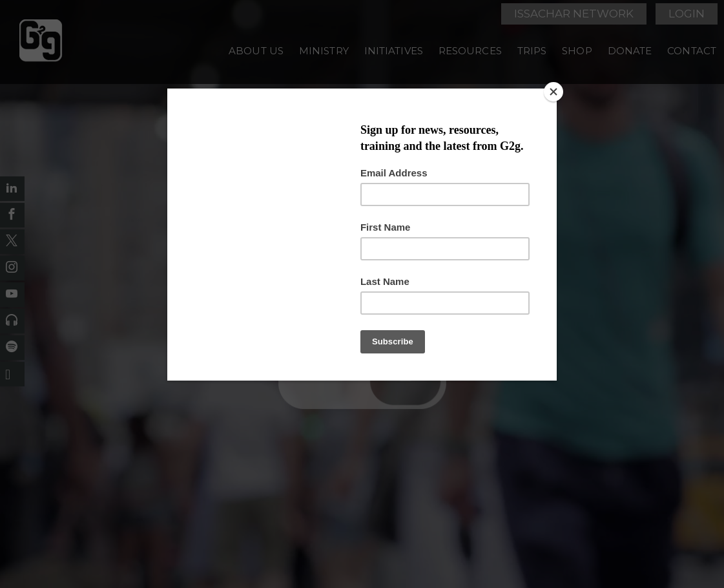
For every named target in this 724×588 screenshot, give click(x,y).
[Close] (553, 92)
